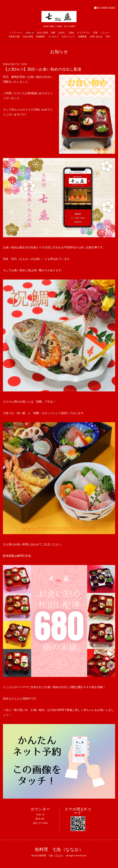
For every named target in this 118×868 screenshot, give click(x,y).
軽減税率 (41, 37)
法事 (53, 33)
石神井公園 (14, 37)
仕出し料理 (42, 33)
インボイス (53, 37)
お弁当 (61, 33)
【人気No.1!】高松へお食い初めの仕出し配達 (42, 69)
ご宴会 (71, 33)
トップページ (16, 33)
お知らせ (30, 33)
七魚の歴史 (28, 37)
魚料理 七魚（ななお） (59, 850)
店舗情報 (82, 37)
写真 (95, 33)
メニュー (105, 33)
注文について (68, 37)
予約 (108, 37)
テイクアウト (84, 33)
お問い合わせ (96, 37)
